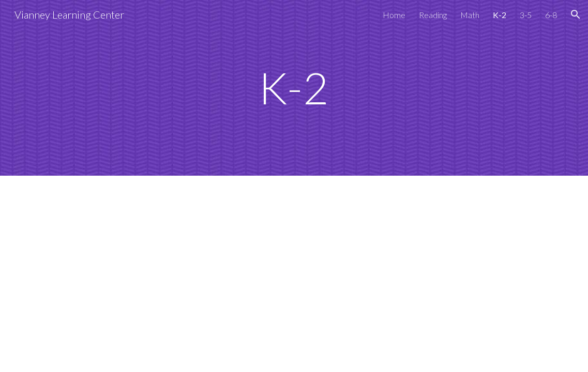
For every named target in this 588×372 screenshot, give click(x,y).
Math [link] (470, 15)
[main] (294, 88)
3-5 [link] (526, 15)
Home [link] (394, 15)
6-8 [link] (551, 15)
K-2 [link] (500, 15)
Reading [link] (433, 15)
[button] (576, 14)
